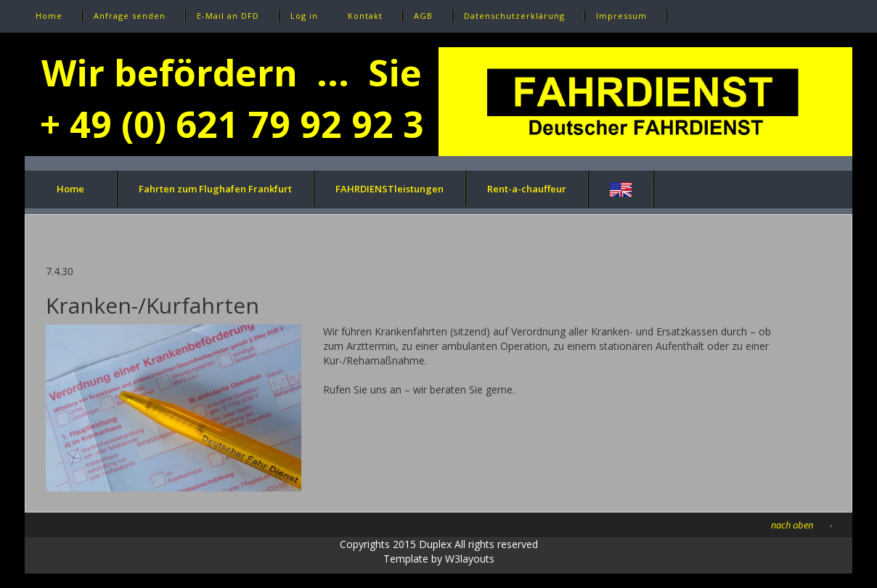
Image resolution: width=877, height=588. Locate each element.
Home (49, 16)
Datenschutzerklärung (514, 16)
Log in (304, 16)
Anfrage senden (130, 16)
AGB (423, 16)
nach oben (792, 525)
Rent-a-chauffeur (527, 189)
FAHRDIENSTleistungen (389, 189)
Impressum (621, 16)
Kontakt (365, 16)
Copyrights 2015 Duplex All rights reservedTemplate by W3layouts (439, 551)
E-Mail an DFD (228, 16)
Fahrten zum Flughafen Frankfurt (215, 189)
